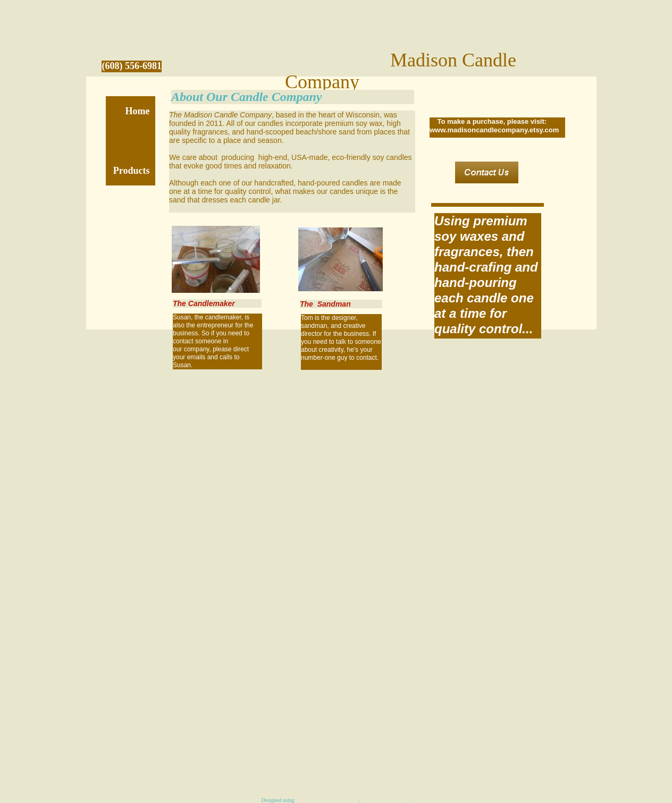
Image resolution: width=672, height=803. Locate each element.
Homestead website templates (327, 800)
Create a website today (385, 800)
